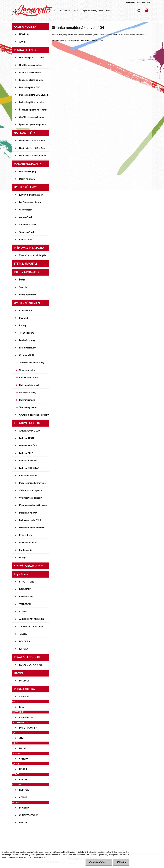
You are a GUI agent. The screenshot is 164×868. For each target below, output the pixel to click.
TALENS (23, 634)
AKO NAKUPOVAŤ (62, 11)
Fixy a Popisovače (28, 348)
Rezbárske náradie (28, 475)
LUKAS (23, 748)
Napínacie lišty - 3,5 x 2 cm (32, 148)
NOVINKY (24, 34)
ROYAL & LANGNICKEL (31, 665)
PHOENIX (24, 808)
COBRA (23, 611)
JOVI (22, 738)
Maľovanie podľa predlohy (32, 528)
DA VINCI (24, 681)
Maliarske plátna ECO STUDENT (30, 88)
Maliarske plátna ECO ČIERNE (34, 95)
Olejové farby (26, 210)
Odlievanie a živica (28, 542)
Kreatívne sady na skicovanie (33, 505)
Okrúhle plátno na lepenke (32, 117)
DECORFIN (25, 641)
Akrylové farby (26, 217)
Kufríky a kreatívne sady (31, 195)
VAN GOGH (25, 604)
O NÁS (76, 11)
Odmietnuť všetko (99, 862)
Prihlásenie (130, 2)
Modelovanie (26, 550)
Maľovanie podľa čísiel (30, 520)
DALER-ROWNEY (28, 728)
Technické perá (26, 333)
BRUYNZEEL (25, 589)
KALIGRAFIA (26, 310)
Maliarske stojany (28, 171)
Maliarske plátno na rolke (31, 102)
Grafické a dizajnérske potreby (34, 415)
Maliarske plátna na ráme (31, 57)
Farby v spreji (26, 239)
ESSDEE (23, 779)
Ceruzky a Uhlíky (27, 355)
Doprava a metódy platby (92, 11)
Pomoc (108, 11)
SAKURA (24, 649)
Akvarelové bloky (28, 392)
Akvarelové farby (27, 225)
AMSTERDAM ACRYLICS (31, 619)
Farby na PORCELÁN (29, 468)
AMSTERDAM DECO (30, 431)
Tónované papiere (28, 407)
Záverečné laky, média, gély (33, 255)
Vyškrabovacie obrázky (30, 498)
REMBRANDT (26, 597)
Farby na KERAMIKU (29, 460)
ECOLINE (24, 318)
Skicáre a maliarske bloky (32, 363)
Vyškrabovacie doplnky (30, 490)
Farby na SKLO (26, 453)
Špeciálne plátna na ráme (31, 80)
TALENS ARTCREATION (31, 626)
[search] (139, 11)
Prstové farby (26, 535)
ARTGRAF (24, 697)
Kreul (22, 707)
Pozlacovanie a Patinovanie (32, 483)
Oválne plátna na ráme (30, 72)
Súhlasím (121, 862)
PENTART (24, 823)
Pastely (23, 325)
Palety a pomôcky (28, 295)
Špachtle (23, 287)
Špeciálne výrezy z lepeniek (32, 125)
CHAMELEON (26, 717)
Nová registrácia (143, 2)
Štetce (22, 280)
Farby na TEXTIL (27, 438)
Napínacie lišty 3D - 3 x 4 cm (33, 155)
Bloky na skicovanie (29, 377)
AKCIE (22, 42)
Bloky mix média (27, 400)
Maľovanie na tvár (28, 513)
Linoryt (23, 557)
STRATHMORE (27, 582)
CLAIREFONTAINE (28, 815)
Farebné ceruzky (27, 340)
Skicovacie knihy (27, 370)
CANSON (24, 759)
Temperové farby (27, 232)
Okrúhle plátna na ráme (31, 65)
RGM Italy (24, 790)
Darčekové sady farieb (30, 202)
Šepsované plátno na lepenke (33, 110)
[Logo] (32, 11)
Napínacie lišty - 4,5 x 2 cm (32, 140)
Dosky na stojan (27, 179)
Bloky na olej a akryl (29, 385)
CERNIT (23, 797)
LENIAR (23, 769)
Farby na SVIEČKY (28, 446)
